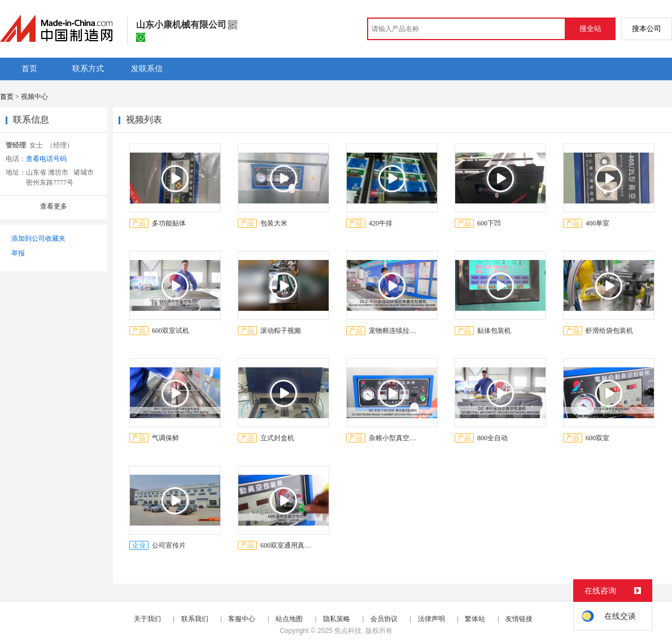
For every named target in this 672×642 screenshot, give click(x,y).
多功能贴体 (169, 223)
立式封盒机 (277, 438)
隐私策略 (337, 619)
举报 (18, 253)
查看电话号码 (46, 159)
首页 (7, 97)
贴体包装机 (494, 331)
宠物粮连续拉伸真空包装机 (396, 331)
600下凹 (489, 223)
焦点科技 (348, 631)
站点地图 (289, 619)
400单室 (597, 223)
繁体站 (475, 619)
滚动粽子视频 (281, 331)
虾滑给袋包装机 (609, 331)
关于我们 (147, 619)
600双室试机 (171, 331)
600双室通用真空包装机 (287, 545)
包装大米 (274, 223)
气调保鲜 (165, 438)
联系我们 (195, 619)
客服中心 (242, 619)
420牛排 (381, 223)
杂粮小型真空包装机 (396, 438)
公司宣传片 (169, 545)
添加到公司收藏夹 (38, 238)
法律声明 (431, 619)
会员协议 (384, 619)
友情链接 (519, 619)
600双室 (597, 438)
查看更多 (54, 206)
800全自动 (492, 438)
